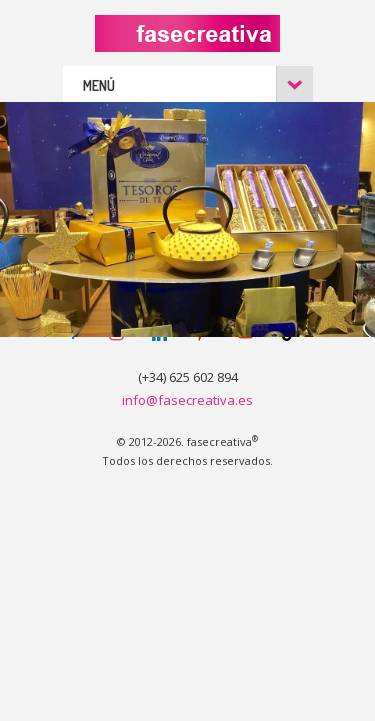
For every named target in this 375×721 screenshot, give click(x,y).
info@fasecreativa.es (187, 400)
